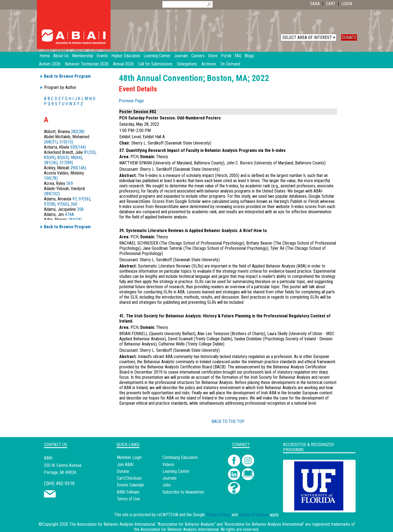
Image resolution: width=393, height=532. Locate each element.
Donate (123, 471)
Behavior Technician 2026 (87, 64)
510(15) (66, 142)
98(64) (76, 157)
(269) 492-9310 (59, 483)
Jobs (167, 485)
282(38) (78, 132)
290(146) (78, 168)
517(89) (66, 163)
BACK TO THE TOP (228, 421)
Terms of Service (254, 515)
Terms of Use (128, 499)
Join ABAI (125, 465)
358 (80, 209)
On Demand (230, 64)
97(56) (84, 199)
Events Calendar (130, 485)
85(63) (63, 157)
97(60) (63, 204)
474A (69, 214)
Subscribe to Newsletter (183, 492)
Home (45, 56)
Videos (168, 465)
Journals (169, 478)
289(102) (52, 194)
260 (74, 204)
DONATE (349, 37)
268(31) (51, 142)
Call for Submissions (155, 64)
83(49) (50, 157)
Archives (209, 64)
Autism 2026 (50, 64)
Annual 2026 (123, 64)
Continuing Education (180, 457)
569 (70, 183)
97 (75, 199)
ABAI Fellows (128, 492)
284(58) (75, 220)
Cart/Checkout (129, 478)
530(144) (78, 147)
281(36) (51, 163)
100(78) (51, 178)
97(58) (50, 204)
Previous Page (131, 101)
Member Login (129, 457)
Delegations (187, 64)
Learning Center (176, 471)
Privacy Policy (218, 515)
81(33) (90, 152)
